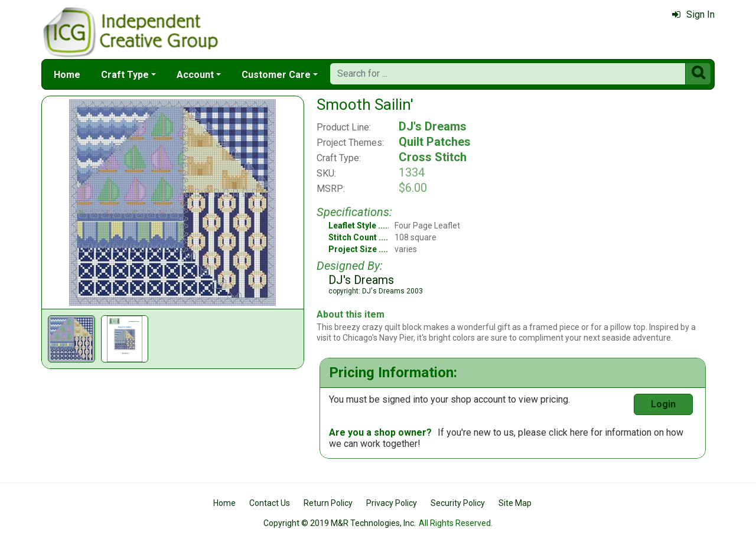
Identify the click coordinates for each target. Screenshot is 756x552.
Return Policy (328, 503)
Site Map (515, 503)
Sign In (693, 14)
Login (663, 404)
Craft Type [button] (125, 75)
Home (67, 75)
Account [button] (195, 75)
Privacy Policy (392, 503)
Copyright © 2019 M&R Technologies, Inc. (340, 523)
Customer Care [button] (276, 75)
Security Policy (458, 503)
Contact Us (270, 503)
